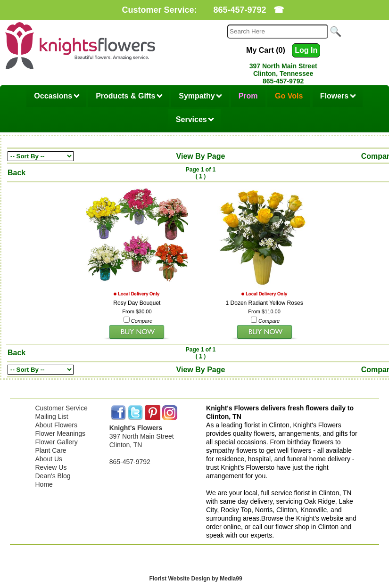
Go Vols (289, 96)
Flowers (338, 96)
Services (195, 119)
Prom (248, 96)
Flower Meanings (61, 433)
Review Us (51, 467)
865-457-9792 (240, 10)
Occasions (57, 96)
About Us (49, 459)
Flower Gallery (57, 442)
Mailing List (52, 416)
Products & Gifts (129, 96)
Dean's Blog (53, 476)
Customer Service (62, 408)
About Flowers (56, 425)
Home (44, 484)
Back (17, 173)
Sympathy (200, 96)
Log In (306, 50)
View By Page (201, 156)
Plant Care (51, 450)
